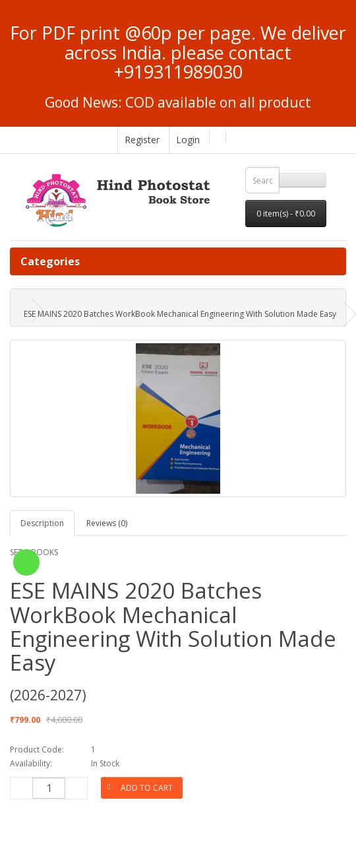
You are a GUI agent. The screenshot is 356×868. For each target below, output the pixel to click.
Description (42, 523)
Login (188, 140)
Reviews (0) (107, 523)
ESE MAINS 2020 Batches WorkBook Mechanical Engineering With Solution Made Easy (180, 314)
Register (142, 140)
